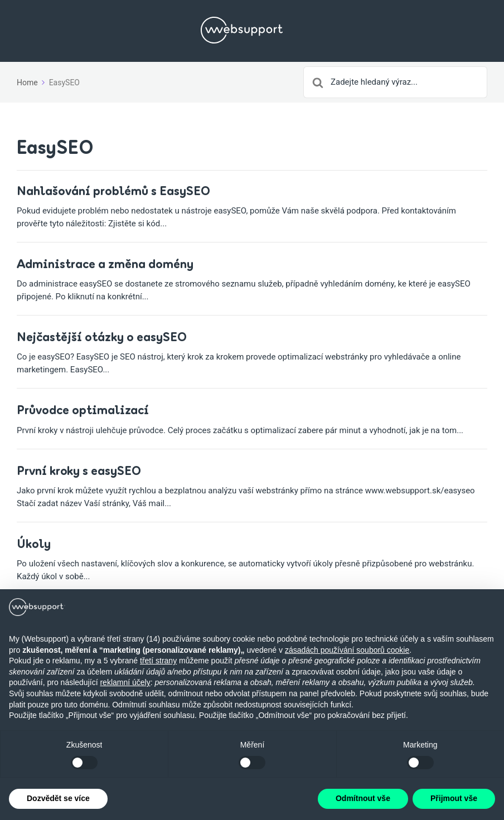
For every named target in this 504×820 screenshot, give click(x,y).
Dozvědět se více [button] (58, 798)
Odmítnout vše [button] (363, 798)
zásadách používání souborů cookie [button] (347, 650)
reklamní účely (125, 682)
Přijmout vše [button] (454, 798)
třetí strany (158, 661)
